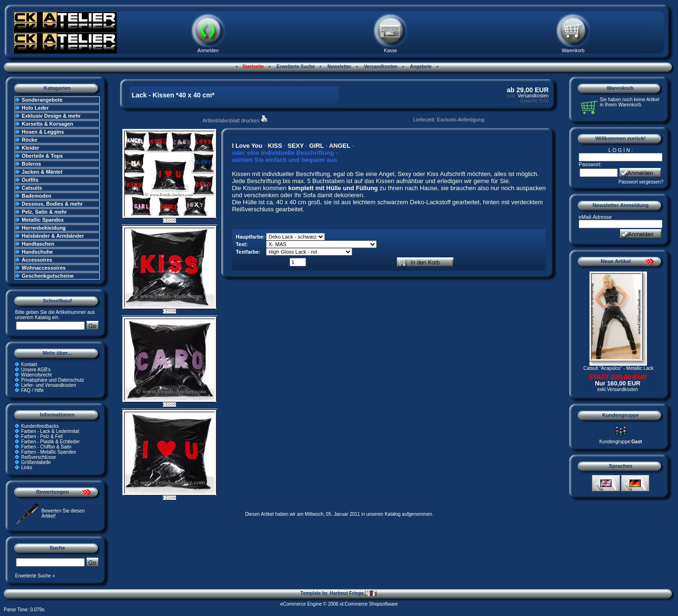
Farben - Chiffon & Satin (46, 447)
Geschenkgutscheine (48, 276)
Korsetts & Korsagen (47, 124)
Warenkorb (573, 51)
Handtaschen (38, 244)
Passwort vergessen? (641, 182)
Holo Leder (35, 108)
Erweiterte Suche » (35, 576)
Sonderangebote (42, 100)
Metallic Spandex (43, 220)
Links (27, 468)
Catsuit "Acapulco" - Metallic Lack (618, 368)
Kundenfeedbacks (40, 426)
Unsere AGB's (36, 370)
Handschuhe (37, 252)
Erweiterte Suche (295, 67)
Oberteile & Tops (42, 156)
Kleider (30, 148)
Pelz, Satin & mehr (44, 212)
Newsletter (339, 67)
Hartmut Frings (353, 593)
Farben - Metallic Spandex (49, 452)
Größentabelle (36, 462)
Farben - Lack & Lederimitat (50, 431)
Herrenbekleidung (44, 228)
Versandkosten (380, 67)
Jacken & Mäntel (42, 172)
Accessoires (37, 260)
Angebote (420, 67)
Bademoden (36, 196)
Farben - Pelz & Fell (42, 436)
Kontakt (29, 364)
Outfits (30, 180)
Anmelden (208, 51)
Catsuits (32, 188)
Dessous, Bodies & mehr (52, 204)
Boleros (31, 164)
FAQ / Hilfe (32, 390)
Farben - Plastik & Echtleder (51, 442)
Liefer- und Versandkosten (49, 385)
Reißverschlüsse (39, 457)
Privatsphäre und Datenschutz (53, 380)
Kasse (391, 51)
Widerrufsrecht (36, 375)
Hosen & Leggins (43, 132)
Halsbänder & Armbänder (53, 236)
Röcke (29, 140)
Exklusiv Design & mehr (51, 116)
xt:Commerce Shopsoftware (368, 604)
